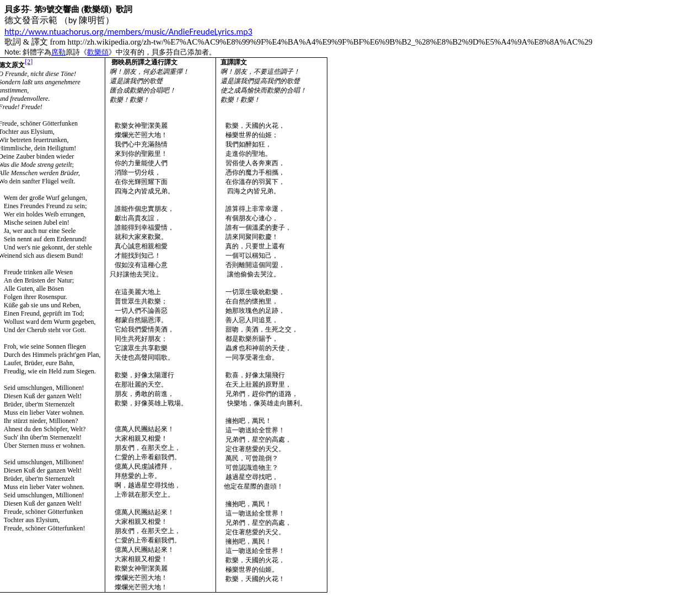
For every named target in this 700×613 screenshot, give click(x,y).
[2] (29, 62)
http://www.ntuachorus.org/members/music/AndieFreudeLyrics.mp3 (128, 32)
